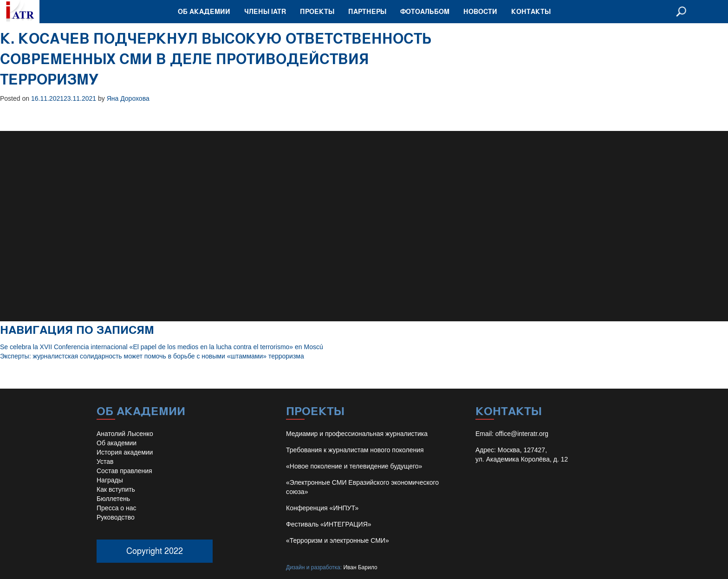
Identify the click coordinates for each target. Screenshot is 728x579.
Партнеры (367, 11)
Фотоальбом (425, 11)
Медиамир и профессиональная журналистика (357, 434)
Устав (105, 462)
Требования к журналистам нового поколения (355, 450)
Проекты (317, 11)
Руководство (116, 517)
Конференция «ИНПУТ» (322, 508)
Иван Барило (360, 567)
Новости (480, 11)
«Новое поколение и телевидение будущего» (354, 466)
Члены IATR (265, 11)
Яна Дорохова (128, 98)
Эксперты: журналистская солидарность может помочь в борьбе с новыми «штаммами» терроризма (152, 356)
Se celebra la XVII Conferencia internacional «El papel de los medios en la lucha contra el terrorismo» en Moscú (162, 347)
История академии (125, 452)
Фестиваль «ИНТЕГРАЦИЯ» (329, 524)
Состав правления (124, 471)
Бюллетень (113, 499)
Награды (110, 480)
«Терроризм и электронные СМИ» (338, 540)
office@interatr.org (522, 434)
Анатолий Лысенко (125, 434)
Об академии (204, 11)
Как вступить (116, 489)
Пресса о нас (117, 508)
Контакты (531, 11)
